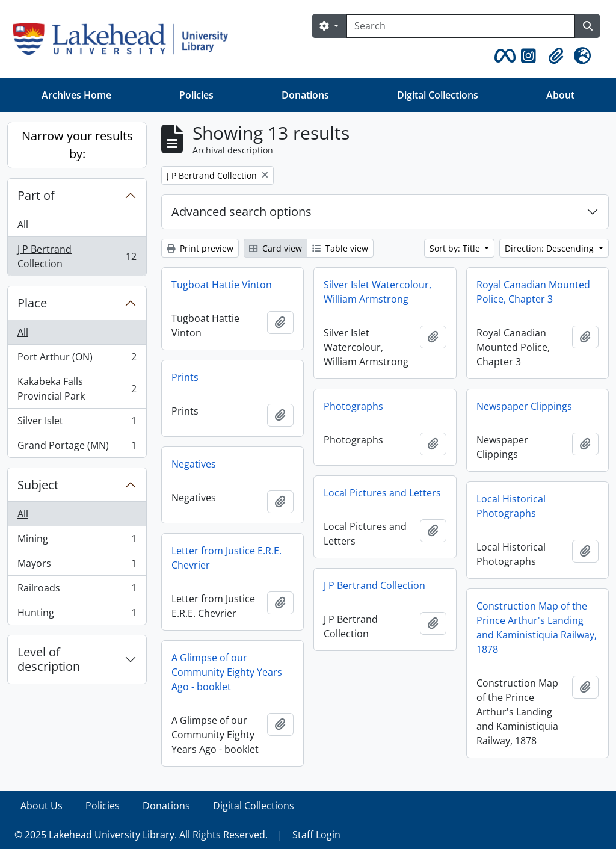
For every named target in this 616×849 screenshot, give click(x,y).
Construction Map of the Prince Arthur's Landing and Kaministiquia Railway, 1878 (537, 628)
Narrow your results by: (77, 145)
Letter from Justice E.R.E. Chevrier (226, 558)
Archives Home (76, 95)
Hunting (77, 615)
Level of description (49, 659)
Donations (305, 95)
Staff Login (316, 835)
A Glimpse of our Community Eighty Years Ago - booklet (227, 672)
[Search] (461, 26)
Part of (36, 195)
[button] (503, 56)
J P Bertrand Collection (77, 256)
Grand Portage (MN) (77, 448)
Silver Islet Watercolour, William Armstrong (377, 292)
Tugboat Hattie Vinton (222, 285)
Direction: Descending (550, 248)
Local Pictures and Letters (382, 493)
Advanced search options (242, 211)
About (560, 95)
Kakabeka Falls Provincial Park (77, 389)
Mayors (77, 566)
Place (32, 303)
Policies (196, 95)
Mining (77, 541)
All (23, 224)
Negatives (194, 464)
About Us (42, 806)
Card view (276, 248)
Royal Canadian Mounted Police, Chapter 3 (533, 292)
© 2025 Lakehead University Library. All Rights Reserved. (141, 835)
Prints (185, 377)
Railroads (77, 591)
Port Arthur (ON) (77, 360)
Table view (340, 248)
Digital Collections (438, 95)
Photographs (353, 406)
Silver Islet (77, 423)
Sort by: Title (456, 248)
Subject (38, 485)
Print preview (200, 248)
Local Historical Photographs (511, 506)
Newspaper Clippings (524, 406)
